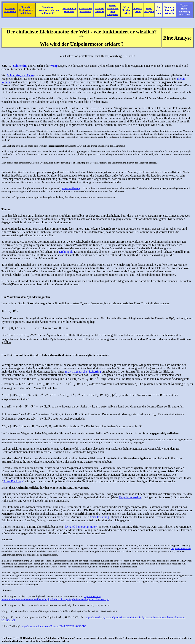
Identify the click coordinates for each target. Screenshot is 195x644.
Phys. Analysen (149, 10)
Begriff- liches (138, 10)
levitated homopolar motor (81, 527)
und (20, 75)
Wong (4, 611)
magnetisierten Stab (181, 548)
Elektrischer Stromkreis (86, 10)
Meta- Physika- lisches (126, 10)
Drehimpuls (66, 252)
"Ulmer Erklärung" (11, 626)
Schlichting (7, 596)
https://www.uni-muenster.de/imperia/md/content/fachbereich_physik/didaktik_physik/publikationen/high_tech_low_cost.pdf (55, 598)
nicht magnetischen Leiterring (83, 372)
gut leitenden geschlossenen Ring (57, 561)
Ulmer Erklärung (13, 481)
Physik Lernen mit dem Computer (113, 10)
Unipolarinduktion (130, 497)
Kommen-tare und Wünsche (170, 10)
